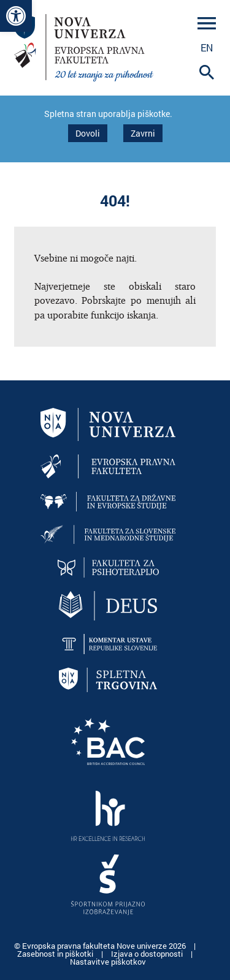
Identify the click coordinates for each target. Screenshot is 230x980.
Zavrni (143, 133)
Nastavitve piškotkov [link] (108, 962)
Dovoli (88, 133)
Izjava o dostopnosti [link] (148, 954)
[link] (16, 16)
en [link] (207, 47)
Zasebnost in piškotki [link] (56, 954)
